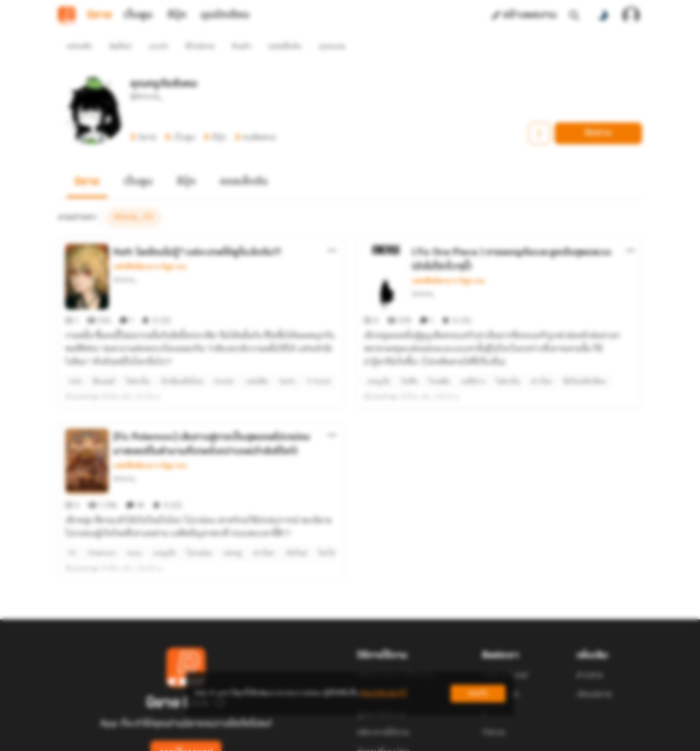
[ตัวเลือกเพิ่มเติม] (332, 231)
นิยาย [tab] (100, 15)
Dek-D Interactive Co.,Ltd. (312, 738)
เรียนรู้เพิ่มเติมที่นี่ (383, 693)
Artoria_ (126, 260)
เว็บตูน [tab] (138, 15)
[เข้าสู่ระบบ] (631, 15)
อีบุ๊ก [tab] (177, 15)
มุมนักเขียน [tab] (225, 15)
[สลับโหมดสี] (603, 15)
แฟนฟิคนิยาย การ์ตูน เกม (150, 247)
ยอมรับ (478, 693)
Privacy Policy (429, 738)
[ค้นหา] (574, 15)
